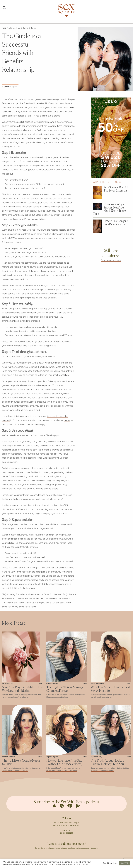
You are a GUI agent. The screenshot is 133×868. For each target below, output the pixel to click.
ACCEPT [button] (125, 863)
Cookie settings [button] (110, 863)
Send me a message (111, 260)
